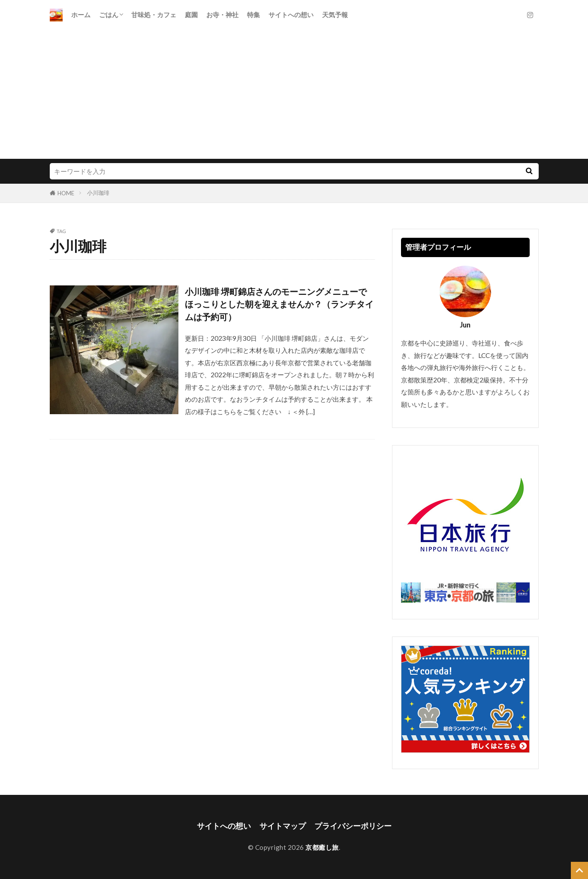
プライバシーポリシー (353, 826)
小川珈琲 (98, 193)
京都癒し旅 (322, 847)
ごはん (109, 15)
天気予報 (335, 15)
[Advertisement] (294, 94)
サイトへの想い (291, 15)
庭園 (191, 15)
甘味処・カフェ (154, 15)
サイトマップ (283, 826)
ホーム (81, 15)
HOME (66, 193)
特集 (253, 15)
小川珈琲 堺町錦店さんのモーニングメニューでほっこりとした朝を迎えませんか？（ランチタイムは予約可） (279, 304)
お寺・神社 (222, 15)
